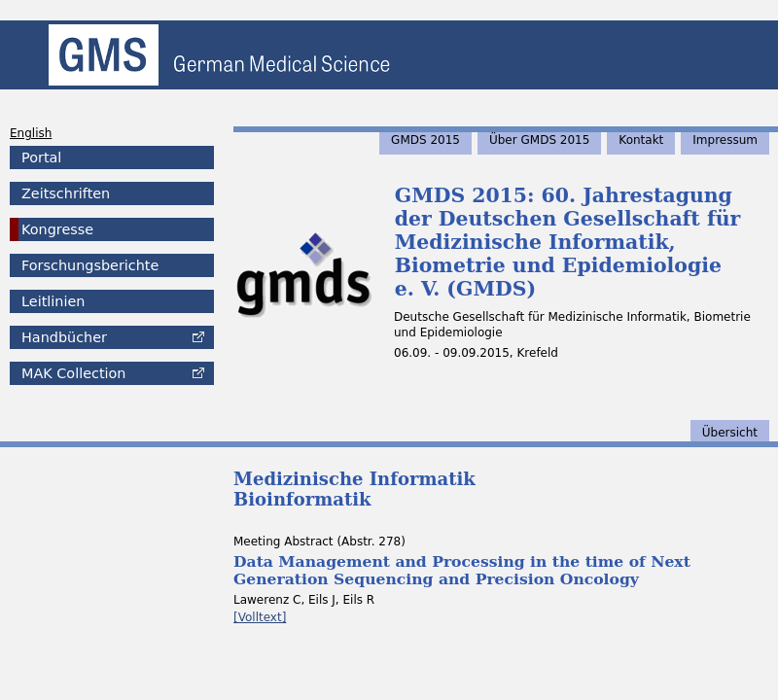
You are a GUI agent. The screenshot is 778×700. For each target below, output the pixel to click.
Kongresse (57, 229)
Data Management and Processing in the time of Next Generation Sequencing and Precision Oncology (462, 570)
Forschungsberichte (90, 265)
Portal (41, 157)
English (31, 133)
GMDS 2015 (425, 140)
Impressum (725, 140)
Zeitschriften (66, 193)
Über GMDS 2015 (539, 140)
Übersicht (730, 433)
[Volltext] (260, 617)
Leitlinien (53, 301)
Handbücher (64, 337)
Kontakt (641, 140)
